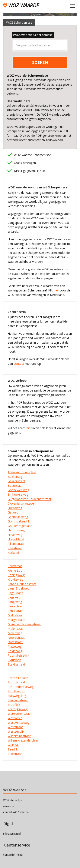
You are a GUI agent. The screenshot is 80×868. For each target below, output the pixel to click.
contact (19, 364)
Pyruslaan (14, 660)
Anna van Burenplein (22, 472)
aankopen (9, 806)
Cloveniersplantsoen (22, 503)
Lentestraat (16, 611)
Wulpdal (13, 745)
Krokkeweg (15, 579)
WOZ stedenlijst (13, 800)
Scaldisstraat (16, 664)
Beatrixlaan (15, 486)
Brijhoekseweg (18, 494)
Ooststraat (15, 642)
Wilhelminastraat (19, 736)
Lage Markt (16, 593)
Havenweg (15, 535)
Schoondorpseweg (21, 687)
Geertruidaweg (18, 517)
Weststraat (15, 727)
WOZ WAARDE (21, 5)
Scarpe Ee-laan (18, 678)
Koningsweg (16, 575)
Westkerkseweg (19, 722)
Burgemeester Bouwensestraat (29, 499)
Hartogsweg (16, 530)
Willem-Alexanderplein (23, 740)
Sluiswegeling (17, 696)
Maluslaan (15, 615)
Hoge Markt (16, 539)
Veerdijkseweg (18, 709)
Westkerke (15, 718)
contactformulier (13, 855)
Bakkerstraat (17, 481)
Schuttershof (17, 691)
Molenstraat (16, 629)
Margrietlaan (16, 620)
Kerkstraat (15, 566)
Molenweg (15, 633)
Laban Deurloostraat (22, 584)
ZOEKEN (40, 62)
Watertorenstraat (20, 714)
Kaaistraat (15, 548)
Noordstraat (16, 638)
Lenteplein (15, 606)
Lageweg (14, 597)
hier (56, 290)
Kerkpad (13, 553)
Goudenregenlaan (20, 526)
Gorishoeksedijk (19, 521)
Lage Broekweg (19, 588)
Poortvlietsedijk (18, 655)
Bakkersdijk (16, 477)
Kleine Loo (15, 570)
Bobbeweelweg (18, 490)
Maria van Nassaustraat (24, 624)
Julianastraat (16, 544)
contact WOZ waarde (16, 812)
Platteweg (15, 646)
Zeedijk (13, 749)
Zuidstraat (15, 754)
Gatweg (13, 512)
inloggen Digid (12, 834)
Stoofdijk (14, 705)
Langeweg (15, 602)
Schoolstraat (16, 682)
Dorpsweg (15, 508)
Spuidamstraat (18, 700)
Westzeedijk (16, 731)
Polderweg (15, 651)
